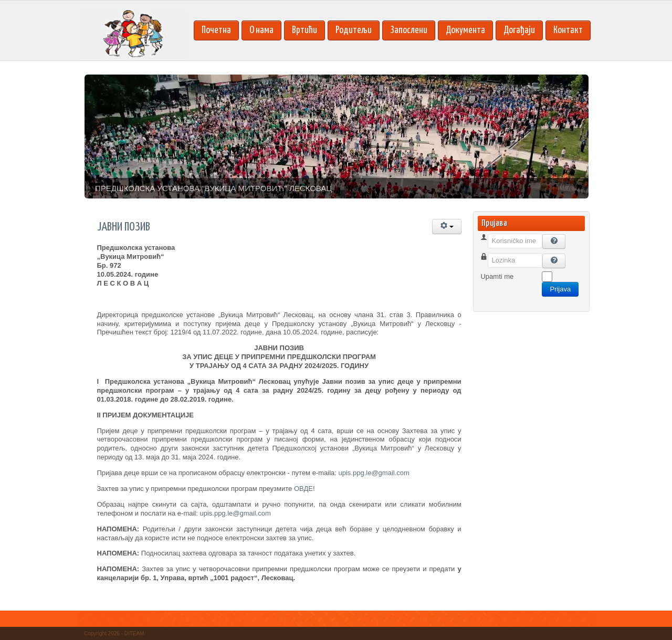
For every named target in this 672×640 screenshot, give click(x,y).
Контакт (568, 30)
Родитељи (354, 30)
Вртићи (304, 30)
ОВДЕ (303, 489)
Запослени (409, 30)
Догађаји (519, 30)
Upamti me (497, 276)
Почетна (216, 30)
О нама (261, 30)
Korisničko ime (503, 253)
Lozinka (492, 273)
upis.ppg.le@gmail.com (374, 473)
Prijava (560, 289)
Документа (465, 30)
